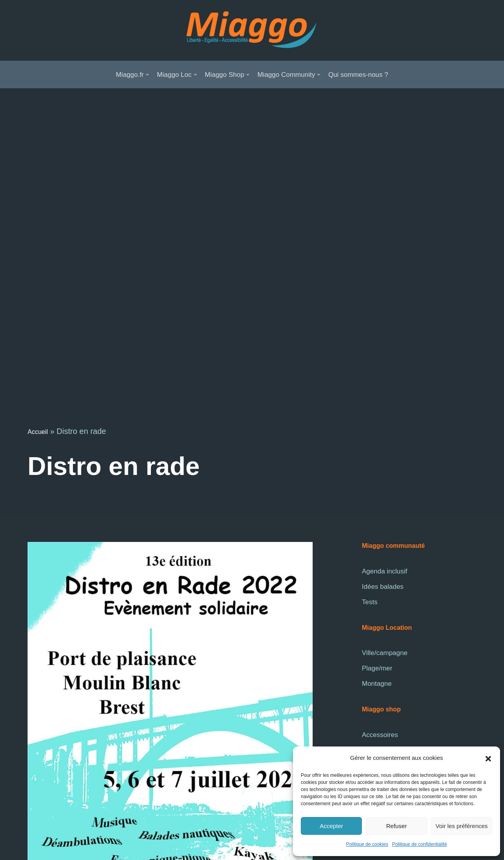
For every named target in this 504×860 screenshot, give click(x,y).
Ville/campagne (385, 653)
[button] (488, 758)
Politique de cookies (367, 844)
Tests (370, 602)
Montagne (377, 684)
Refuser (397, 826)
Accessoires (380, 735)
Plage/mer (377, 668)
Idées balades (383, 587)
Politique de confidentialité (420, 844)
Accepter (331, 826)
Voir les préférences (462, 826)
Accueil (38, 432)
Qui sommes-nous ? (358, 75)
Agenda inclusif (384, 571)
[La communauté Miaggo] (252, 30)
